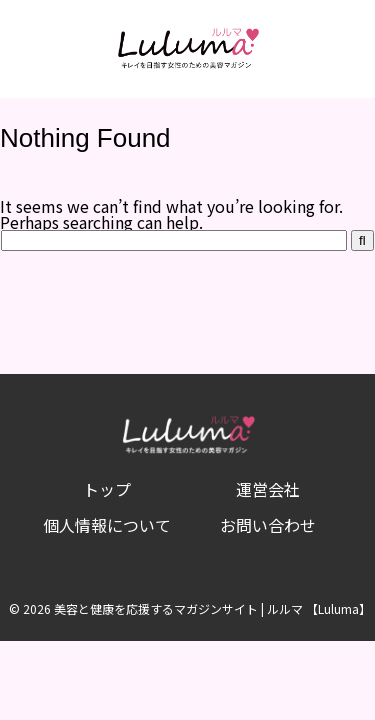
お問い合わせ (268, 525)
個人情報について (107, 525)
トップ (107, 489)
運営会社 (268, 489)
